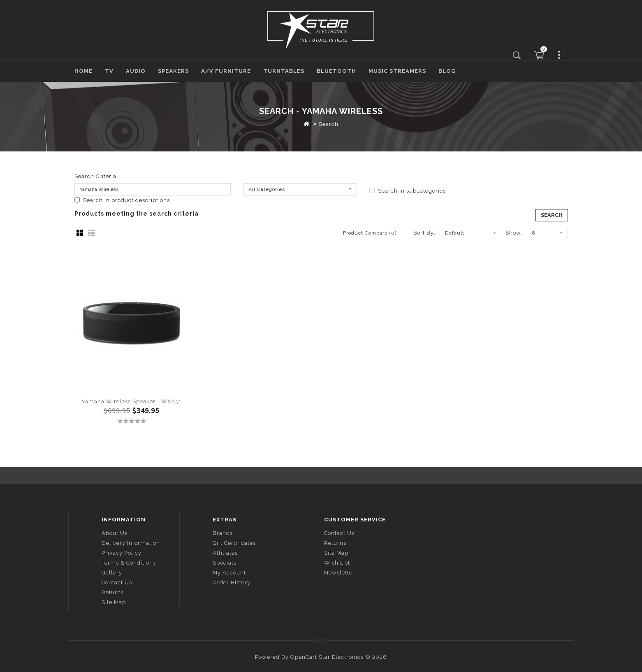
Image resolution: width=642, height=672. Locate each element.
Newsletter (340, 573)
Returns (113, 592)
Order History (232, 582)
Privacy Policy (122, 553)
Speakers (173, 71)
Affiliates (225, 553)
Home (83, 71)
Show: (514, 233)
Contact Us (117, 582)
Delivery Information (131, 543)
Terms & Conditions (129, 563)
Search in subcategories (408, 191)
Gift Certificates (234, 543)
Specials (225, 563)
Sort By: (424, 233)
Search (329, 124)
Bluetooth (336, 71)
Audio (136, 71)
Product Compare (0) (370, 233)
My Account (229, 573)
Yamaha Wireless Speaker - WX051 (131, 401)
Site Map (114, 602)
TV (109, 71)
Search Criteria (95, 176)
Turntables (284, 71)
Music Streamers (397, 71)
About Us (115, 533)
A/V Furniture (226, 71)
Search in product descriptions (122, 200)
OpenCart (304, 657)
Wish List (337, 563)
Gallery (112, 573)
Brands (223, 533)
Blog (447, 71)
